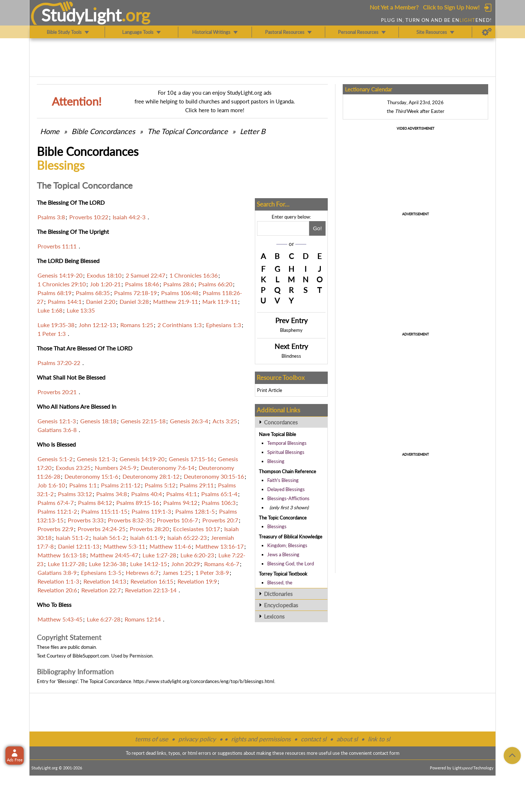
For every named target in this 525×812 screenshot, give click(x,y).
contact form (386, 753)
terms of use (151, 739)
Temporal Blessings (287, 443)
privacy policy (197, 739)
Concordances (281, 422)
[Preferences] (487, 32)
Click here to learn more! (215, 110)
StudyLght (81, 15)
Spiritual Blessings (286, 452)
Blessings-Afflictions (288, 498)
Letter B (253, 131)
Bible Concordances (103, 131)
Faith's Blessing (283, 480)
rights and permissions (261, 739)
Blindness (291, 356)
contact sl (314, 739)
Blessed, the (280, 582)
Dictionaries (278, 594)
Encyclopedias (281, 605)
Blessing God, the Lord (291, 564)
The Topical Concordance (188, 131)
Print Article (270, 390)
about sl (347, 739)
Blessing (276, 461)
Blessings (277, 526)
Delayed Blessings (286, 489)
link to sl (379, 739)
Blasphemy (291, 330)
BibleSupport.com (91, 656)
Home (50, 131)
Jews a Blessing (283, 554)
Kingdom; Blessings (287, 545)
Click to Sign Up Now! (451, 7)
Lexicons (274, 616)
